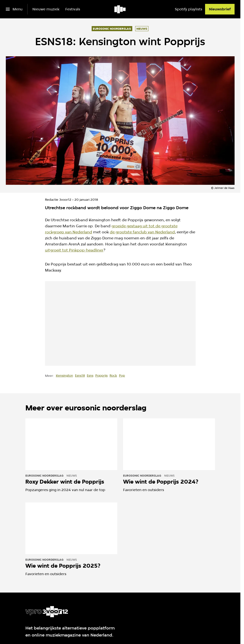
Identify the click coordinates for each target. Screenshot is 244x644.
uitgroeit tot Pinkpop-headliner (74, 250)
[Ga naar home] (120, 9)
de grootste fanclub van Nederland (142, 232)
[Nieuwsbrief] (220, 9)
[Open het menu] (14, 9)
